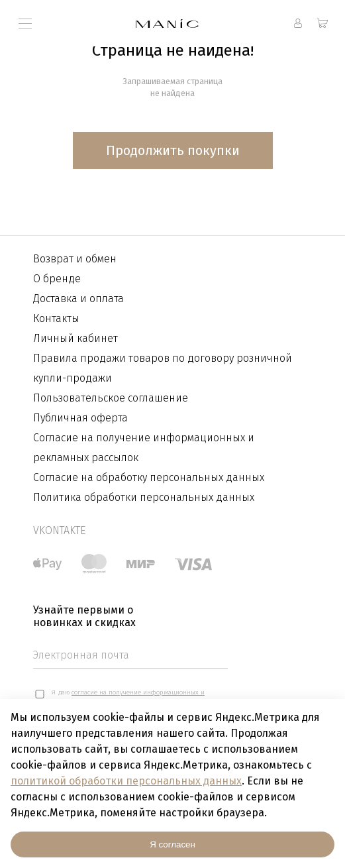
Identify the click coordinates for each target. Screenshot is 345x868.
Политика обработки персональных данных (144, 497)
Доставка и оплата (78, 298)
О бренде (57, 279)
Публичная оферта (80, 418)
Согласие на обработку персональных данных (149, 477)
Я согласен (172, 844)
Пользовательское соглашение (111, 398)
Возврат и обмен (75, 259)
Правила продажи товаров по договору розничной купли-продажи (163, 368)
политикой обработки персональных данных (126, 781)
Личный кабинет (75, 338)
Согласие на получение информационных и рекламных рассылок (144, 448)
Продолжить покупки (173, 150)
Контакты (56, 318)
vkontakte (59, 530)
